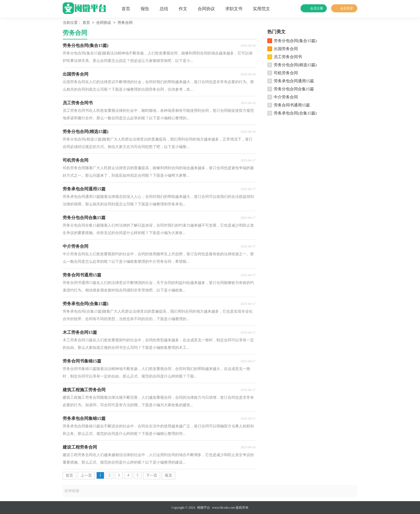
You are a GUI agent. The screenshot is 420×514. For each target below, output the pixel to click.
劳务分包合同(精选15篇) (295, 65)
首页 (126, 9)
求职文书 (234, 9)
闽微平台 (204, 508)
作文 (183, 9)
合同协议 (206, 9)
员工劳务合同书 (288, 57)
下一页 (152, 476)
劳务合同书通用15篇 (292, 105)
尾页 (168, 476)
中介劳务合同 (286, 97)
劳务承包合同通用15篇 (294, 81)
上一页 (86, 476)
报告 (145, 9)
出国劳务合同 (286, 49)
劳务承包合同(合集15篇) (295, 113)
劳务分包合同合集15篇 (294, 89)
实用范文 (261, 9)
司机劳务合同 (286, 73)
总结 (164, 9)
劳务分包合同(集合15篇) (295, 41)
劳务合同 (125, 23)
